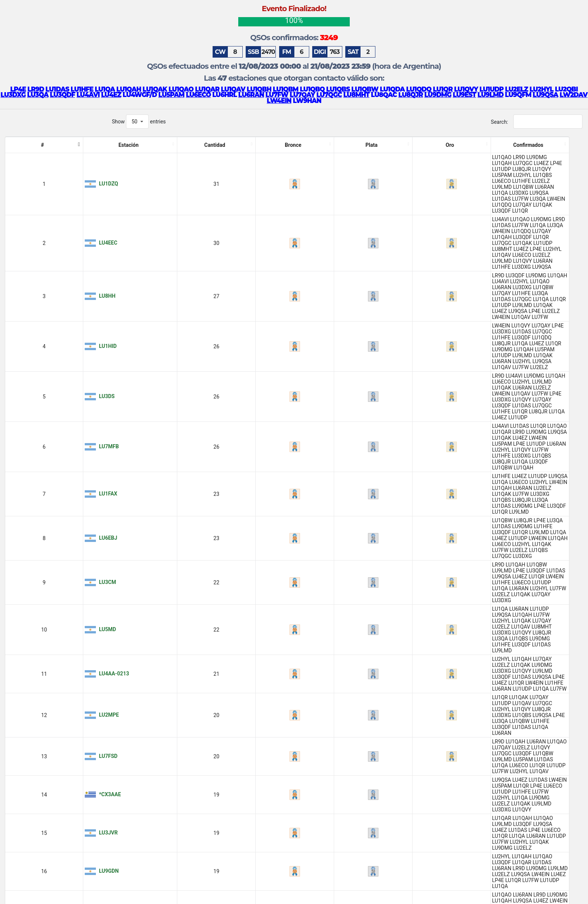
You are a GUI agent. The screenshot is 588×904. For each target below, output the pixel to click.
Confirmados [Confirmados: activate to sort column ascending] (374, 145)
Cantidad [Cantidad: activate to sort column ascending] (91, 145)
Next (570, 891)
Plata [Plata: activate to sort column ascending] (148, 145)
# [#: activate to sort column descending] (11, 145)
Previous (431, 891)
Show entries (139, 122)
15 (550, 891)
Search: (537, 122)
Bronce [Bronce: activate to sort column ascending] (122, 145)
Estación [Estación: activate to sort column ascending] (46, 145)
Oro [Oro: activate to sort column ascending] (170, 145)
